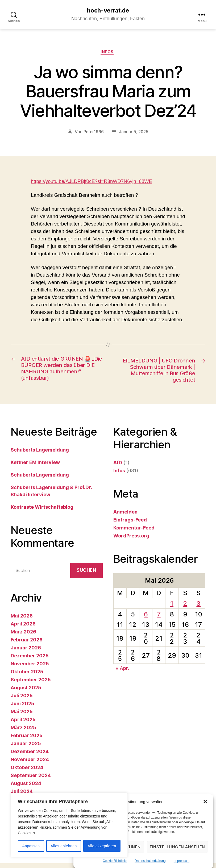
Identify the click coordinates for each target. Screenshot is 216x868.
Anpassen (31, 846)
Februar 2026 (27, 644)
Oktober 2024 (27, 772)
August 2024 (26, 788)
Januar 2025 (26, 748)
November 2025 (30, 668)
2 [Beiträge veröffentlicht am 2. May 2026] (185, 608)
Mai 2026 (22, 621)
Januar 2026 (26, 652)
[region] (69, 825)
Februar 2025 (27, 740)
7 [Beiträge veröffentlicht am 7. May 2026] (159, 619)
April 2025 (23, 724)
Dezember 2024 (30, 756)
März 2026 (23, 637)
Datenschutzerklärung (150, 861)
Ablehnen (130, 847)
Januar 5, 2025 (134, 133)
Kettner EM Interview (35, 467)
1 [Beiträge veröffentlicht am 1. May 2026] (172, 608)
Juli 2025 (22, 700)
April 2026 (23, 629)
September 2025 (31, 684)
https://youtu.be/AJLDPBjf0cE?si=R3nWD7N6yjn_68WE (94, 183)
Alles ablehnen (64, 846)
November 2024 (30, 764)
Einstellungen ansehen (178, 847)
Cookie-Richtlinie (115, 861)
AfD (118, 467)
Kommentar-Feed (134, 532)
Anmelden (125, 516)
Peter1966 (93, 133)
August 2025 (26, 692)
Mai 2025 (22, 716)
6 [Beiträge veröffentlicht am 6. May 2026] (146, 619)
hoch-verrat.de (108, 11)
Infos (108, 53)
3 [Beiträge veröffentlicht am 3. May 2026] (198, 608)
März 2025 (23, 732)
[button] (205, 802)
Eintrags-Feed (130, 524)
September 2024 (31, 780)
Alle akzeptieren (102, 846)
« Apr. (122, 673)
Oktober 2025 (27, 676)
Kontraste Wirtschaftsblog (42, 512)
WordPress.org (131, 540)
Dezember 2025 (30, 660)
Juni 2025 (22, 708)
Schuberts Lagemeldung (40, 454)
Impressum (182, 861)
